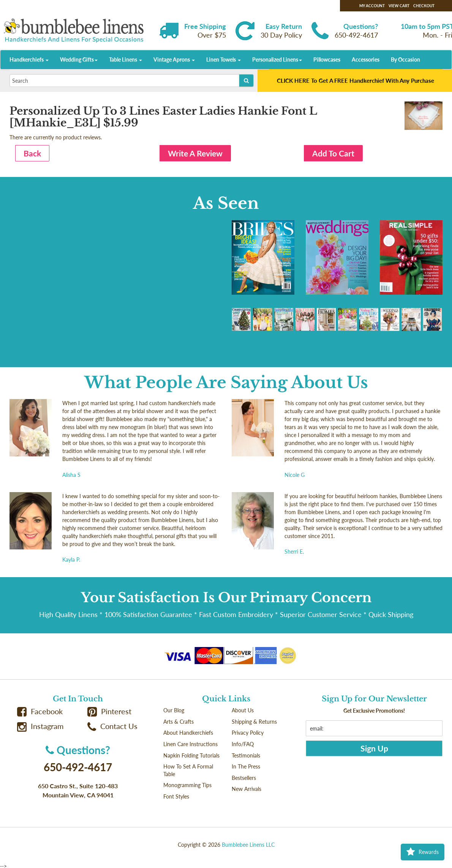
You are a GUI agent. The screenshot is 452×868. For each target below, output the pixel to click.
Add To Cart (333, 153)
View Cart (399, 6)
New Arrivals (247, 789)
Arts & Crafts (179, 722)
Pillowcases (327, 59)
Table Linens (126, 59)
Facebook (40, 711)
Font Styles (176, 796)
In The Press (246, 766)
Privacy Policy (248, 733)
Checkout (424, 6)
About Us (243, 710)
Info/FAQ (243, 744)
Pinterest (109, 711)
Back (32, 153)
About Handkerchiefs (188, 733)
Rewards (423, 852)
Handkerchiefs (29, 59)
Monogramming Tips (187, 785)
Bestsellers (244, 778)
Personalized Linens (277, 59)
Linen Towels (224, 59)
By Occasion (405, 59)
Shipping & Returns (254, 722)
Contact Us (112, 726)
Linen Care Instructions (190, 744)
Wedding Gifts (79, 59)
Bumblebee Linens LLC (248, 845)
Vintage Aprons (174, 59)
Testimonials (246, 755)
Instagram (40, 726)
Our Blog (174, 710)
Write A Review (195, 153)
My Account (372, 6)
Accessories (366, 59)
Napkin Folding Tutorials (191, 755)
